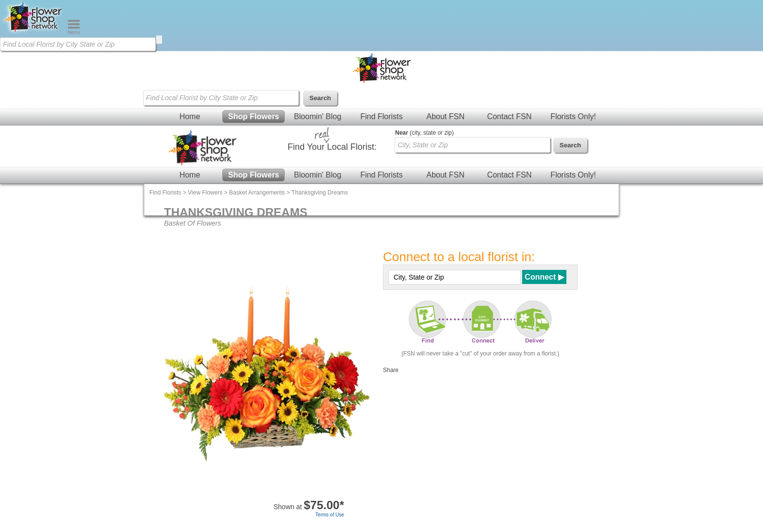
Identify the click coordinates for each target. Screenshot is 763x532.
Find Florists (381, 116)
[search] (159, 40)
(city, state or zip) (424, 133)
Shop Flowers (254, 116)
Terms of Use (330, 515)
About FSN (445, 116)
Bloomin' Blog (318, 116)
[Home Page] (34, 32)
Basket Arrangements (257, 193)
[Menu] (74, 32)
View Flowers (205, 193)
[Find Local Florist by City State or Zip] (78, 44)
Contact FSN (509, 116)
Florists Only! (573, 116)
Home (190, 116)
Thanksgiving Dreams (320, 193)
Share (391, 370)
